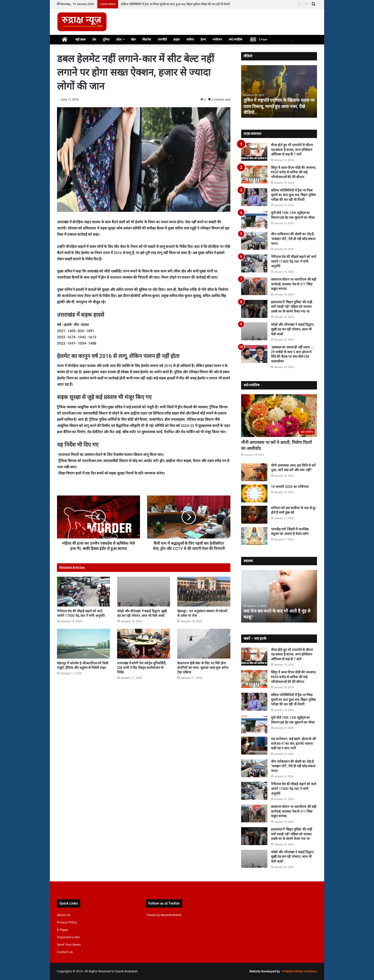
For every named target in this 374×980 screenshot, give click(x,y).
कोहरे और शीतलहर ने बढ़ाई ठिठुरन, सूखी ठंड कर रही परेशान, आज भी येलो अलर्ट (293, 329)
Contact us (65, 952)
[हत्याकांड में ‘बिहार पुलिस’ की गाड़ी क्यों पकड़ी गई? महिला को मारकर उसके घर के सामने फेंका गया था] (254, 309)
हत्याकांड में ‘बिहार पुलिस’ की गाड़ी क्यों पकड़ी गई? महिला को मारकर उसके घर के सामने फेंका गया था (292, 307)
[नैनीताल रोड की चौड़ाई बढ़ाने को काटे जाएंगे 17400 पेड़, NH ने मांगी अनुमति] (83, 592)
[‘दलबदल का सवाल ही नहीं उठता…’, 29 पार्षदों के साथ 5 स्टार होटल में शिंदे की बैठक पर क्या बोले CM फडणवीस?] (254, 354)
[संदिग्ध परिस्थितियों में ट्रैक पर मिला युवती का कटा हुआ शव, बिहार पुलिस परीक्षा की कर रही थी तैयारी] (254, 197)
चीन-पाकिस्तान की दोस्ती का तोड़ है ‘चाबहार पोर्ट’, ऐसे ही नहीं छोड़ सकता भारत (293, 239)
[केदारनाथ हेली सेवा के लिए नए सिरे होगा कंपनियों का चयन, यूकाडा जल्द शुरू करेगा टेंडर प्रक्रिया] (204, 644)
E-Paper (63, 930)
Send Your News (69, 944)
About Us (64, 915)
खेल (133, 40)
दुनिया (106, 40)
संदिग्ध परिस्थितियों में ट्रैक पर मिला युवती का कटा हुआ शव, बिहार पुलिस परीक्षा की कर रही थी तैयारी (293, 195)
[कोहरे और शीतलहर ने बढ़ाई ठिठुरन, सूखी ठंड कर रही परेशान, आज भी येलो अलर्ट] (144, 592)
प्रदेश (119, 40)
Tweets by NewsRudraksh (164, 915)
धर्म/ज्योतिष (236, 40)
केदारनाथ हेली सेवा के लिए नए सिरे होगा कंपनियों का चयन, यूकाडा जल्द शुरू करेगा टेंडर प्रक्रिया (203, 668)
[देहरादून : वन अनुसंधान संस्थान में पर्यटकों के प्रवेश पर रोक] (204, 592)
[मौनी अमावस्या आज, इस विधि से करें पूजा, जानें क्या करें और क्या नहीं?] (254, 472)
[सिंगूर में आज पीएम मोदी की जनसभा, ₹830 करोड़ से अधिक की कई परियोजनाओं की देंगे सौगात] (254, 174)
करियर (190, 40)
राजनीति (162, 40)
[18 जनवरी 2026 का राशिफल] (254, 493)
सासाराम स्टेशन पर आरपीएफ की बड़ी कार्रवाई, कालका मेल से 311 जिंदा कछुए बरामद (294, 284)
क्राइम (177, 40)
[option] (279, 91)
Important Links (68, 937)
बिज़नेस (147, 40)
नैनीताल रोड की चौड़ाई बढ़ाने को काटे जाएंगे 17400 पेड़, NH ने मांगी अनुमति (294, 261)
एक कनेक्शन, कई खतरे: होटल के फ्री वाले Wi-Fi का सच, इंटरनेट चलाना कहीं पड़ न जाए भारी (293, 743)
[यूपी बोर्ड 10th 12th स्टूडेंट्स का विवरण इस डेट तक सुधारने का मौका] (254, 220)
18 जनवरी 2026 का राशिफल (290, 487)
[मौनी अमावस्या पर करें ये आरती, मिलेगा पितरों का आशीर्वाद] (279, 416)
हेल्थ (203, 40)
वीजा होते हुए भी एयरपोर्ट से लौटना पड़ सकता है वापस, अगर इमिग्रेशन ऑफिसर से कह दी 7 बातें (292, 150)
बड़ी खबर (81, 40)
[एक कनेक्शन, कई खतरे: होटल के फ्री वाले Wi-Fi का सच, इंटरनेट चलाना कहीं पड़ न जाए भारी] (254, 746)
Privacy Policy (67, 922)
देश (94, 40)
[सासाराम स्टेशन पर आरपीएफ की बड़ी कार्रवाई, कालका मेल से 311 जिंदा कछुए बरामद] (254, 286)
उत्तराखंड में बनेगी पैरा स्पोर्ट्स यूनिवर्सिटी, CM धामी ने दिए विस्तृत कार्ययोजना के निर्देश (142, 668)
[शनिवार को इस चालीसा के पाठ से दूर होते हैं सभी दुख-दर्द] (254, 515)
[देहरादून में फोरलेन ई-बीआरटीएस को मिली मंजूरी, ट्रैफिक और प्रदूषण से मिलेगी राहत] (83, 644)
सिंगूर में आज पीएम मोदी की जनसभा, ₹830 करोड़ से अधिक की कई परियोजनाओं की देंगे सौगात (175, 4)
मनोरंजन (217, 40)
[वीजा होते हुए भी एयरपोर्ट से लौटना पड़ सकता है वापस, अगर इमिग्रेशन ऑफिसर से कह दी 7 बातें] (254, 152)
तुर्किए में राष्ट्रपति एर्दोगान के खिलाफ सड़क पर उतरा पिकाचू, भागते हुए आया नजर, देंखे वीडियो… (279, 106)
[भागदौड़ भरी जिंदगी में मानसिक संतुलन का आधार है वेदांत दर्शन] (254, 536)
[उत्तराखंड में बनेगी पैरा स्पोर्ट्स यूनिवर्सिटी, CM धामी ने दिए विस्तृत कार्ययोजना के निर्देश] (144, 644)
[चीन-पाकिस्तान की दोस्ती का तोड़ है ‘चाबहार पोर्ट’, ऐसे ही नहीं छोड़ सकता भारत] (254, 241)
